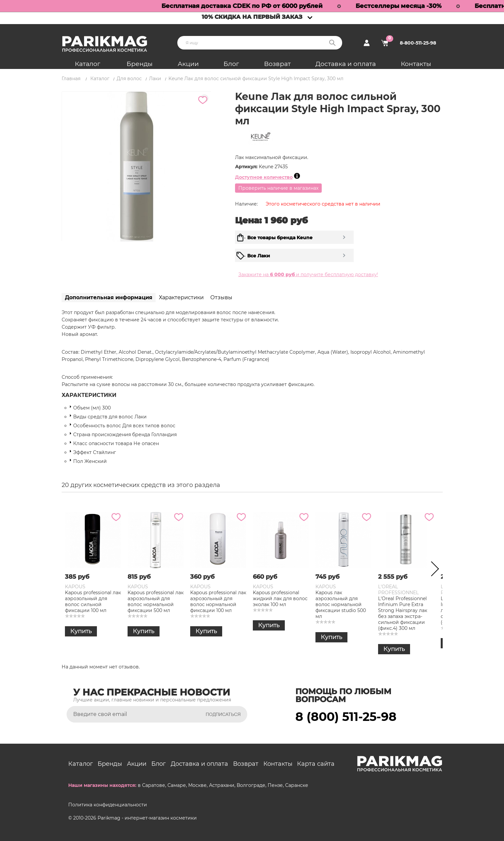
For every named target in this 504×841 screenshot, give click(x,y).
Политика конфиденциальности (108, 805)
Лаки (155, 79)
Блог (231, 64)
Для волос (129, 79)
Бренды (140, 64)
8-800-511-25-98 (418, 43)
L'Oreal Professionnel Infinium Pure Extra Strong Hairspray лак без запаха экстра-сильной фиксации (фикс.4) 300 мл (403, 613)
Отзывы (221, 297)
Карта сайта (316, 764)
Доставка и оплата (346, 64)
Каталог (88, 64)
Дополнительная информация (109, 297)
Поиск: (332, 43)
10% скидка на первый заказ (252, 17)
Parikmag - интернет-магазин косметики (147, 818)
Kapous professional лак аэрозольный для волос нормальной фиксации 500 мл (156, 601)
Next (433, 570)
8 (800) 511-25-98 (346, 717)
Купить (81, 631)
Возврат (277, 64)
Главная (71, 79)
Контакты (416, 64)
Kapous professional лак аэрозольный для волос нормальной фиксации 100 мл (218, 601)
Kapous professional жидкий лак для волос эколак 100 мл (280, 598)
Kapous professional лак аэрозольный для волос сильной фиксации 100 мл (93, 601)
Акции (188, 64)
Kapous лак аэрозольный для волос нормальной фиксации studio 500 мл (341, 604)
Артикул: (247, 167)
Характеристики (181, 297)
